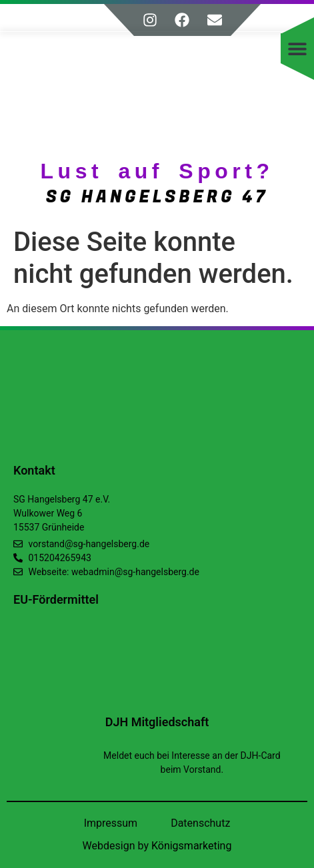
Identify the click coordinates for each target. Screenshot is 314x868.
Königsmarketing (191, 846)
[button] (297, 48)
